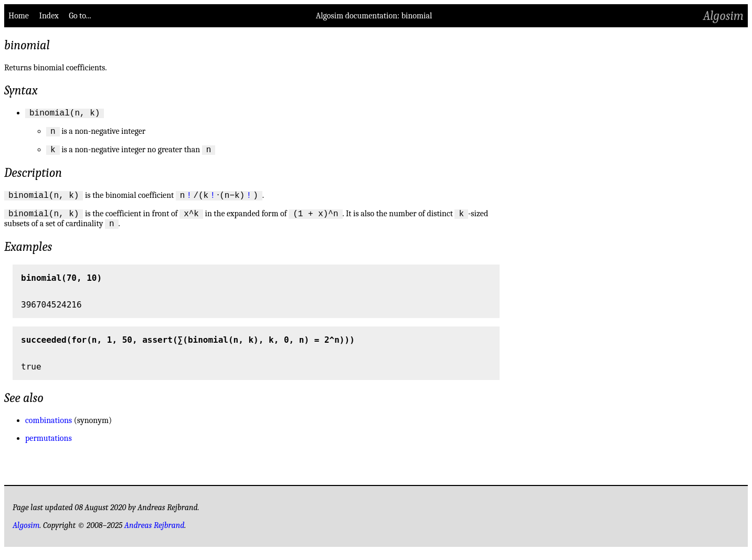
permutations (49, 447)
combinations (49, 429)
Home (19, 16)
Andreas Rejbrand (155, 534)
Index (49, 16)
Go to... (80, 16)
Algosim (723, 16)
